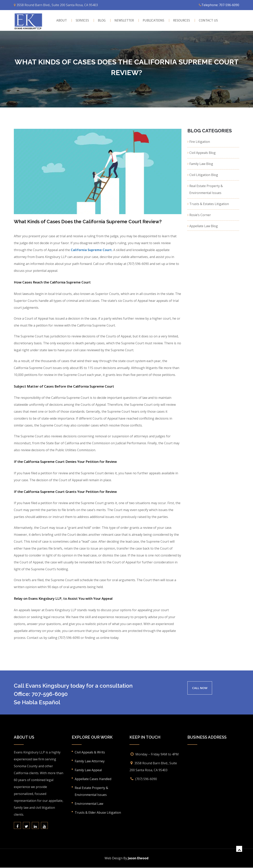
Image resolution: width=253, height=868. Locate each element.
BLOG (102, 20)
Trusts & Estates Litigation (209, 204)
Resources (182, 20)
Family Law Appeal (88, 770)
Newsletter (124, 20)
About (62, 20)
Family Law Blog (201, 164)
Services (82, 20)
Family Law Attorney (90, 761)
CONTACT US (208, 20)
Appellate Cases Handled (93, 779)
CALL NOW (201, 688)
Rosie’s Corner (200, 215)
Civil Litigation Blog (204, 175)
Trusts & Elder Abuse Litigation (98, 812)
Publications (153, 20)
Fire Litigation (200, 142)
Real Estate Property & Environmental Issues (206, 189)
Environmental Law (89, 804)
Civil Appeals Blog (202, 153)
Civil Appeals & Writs (90, 752)
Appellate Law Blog (204, 226)
